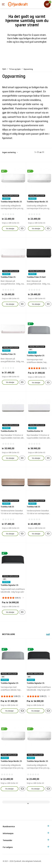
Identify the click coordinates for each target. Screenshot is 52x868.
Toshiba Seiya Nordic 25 (11, 202)
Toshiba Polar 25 (8, 277)
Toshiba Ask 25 (7, 507)
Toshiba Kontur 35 (35, 431)
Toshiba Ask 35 (33, 507)
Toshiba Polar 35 (8, 354)
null (48, 635)
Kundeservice (9, 826)
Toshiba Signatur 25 (36, 355)
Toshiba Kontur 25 (9, 431)
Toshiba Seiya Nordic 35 (37, 202)
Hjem (4, 69)
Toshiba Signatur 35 (9, 585)
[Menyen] (3, 4)
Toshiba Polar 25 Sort (36, 277)
